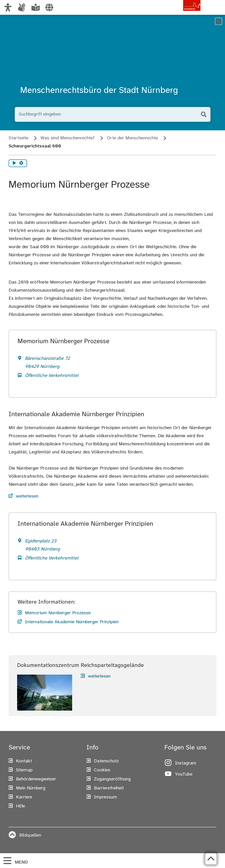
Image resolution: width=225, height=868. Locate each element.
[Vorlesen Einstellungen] (21, 163)
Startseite (18, 138)
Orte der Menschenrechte (132, 138)
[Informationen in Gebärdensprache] (22, 7)
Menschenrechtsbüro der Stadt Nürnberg (99, 90)
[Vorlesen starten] (14, 163)
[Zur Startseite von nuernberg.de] (181, 12)
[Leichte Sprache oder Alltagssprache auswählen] (36, 7)
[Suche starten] (203, 114)
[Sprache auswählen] (49, 7)
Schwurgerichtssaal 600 (35, 146)
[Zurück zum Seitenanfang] (211, 859)
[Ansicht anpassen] (8, 7)
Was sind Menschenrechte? (68, 138)
